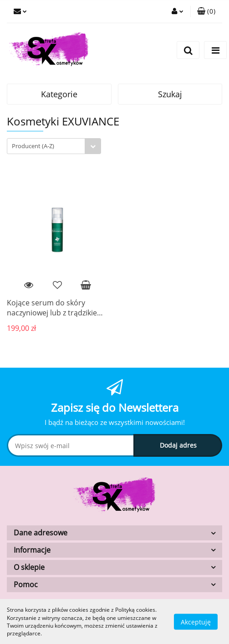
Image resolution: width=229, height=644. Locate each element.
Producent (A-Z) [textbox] (33, 146)
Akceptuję (196, 622)
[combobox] (54, 146)
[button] (206, 11)
